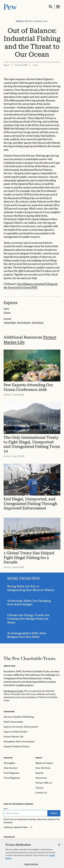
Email (6, 808)
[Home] (29, 658)
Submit (54, 813)
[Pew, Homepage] (10, 7)
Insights (8, 758)
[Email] (26, 813)
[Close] (59, 847)
